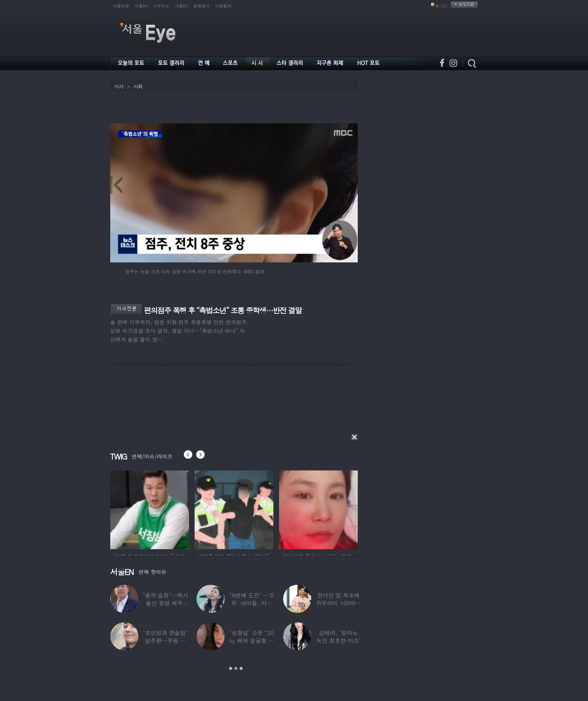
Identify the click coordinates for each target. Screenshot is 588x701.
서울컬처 (223, 6)
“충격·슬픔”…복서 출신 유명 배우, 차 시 (165, 603)
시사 (119, 86)
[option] (150, 509)
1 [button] (231, 668)
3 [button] (241, 668)
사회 (138, 86)
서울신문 (121, 6)
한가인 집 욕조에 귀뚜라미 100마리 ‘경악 (338, 603)
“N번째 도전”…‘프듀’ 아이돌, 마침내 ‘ (252, 603)
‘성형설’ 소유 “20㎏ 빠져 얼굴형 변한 (252, 640)
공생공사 (201, 6)
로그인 (442, 6)
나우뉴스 (161, 6)
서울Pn (141, 6)
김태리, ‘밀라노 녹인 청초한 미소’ (338, 637)
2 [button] (236, 668)
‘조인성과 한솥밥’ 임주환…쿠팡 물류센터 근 (165, 640)
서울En (181, 6)
